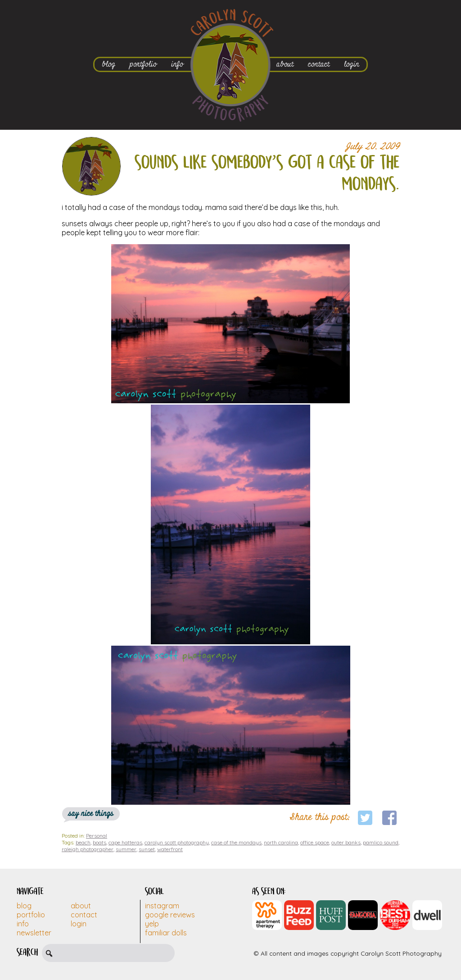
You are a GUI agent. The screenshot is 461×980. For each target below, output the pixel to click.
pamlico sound (381, 842)
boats (99, 842)
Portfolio (31, 915)
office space (315, 842)
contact (319, 64)
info (177, 64)
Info (23, 924)
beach (83, 842)
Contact (84, 915)
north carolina (281, 842)
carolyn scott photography (177, 842)
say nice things (91, 814)
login (352, 64)
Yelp (152, 924)
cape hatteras (125, 842)
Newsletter (34, 933)
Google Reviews (170, 915)
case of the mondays (236, 842)
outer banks (346, 842)
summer (126, 849)
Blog (24, 906)
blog (108, 64)
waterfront (170, 849)
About (81, 906)
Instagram (162, 906)
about (285, 64)
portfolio (143, 64)
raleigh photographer (88, 849)
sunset (147, 849)
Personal (97, 836)
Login (79, 924)
